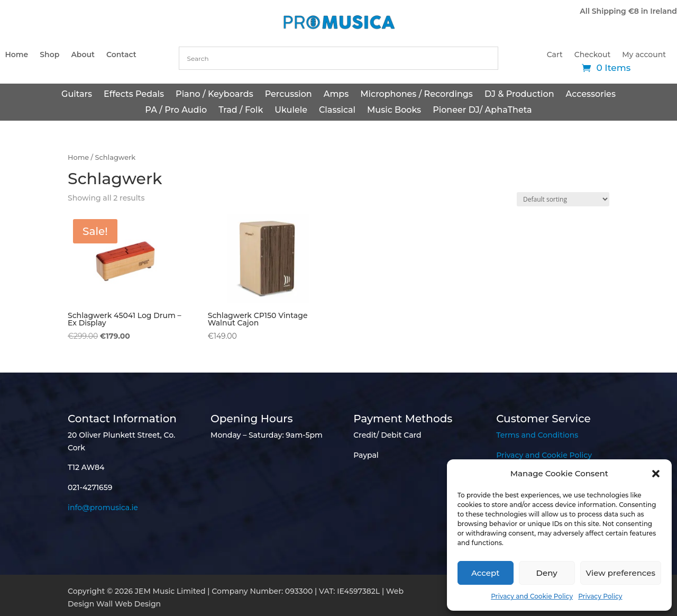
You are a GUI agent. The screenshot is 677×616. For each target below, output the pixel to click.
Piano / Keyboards (214, 95)
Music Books (394, 111)
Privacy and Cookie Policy (532, 596)
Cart (555, 55)
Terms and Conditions (537, 435)
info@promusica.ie (103, 508)
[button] (656, 474)
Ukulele (291, 111)
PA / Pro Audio (176, 111)
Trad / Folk (241, 111)
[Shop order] (563, 199)
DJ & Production (519, 95)
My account (644, 55)
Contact (121, 55)
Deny (547, 573)
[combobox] (339, 58)
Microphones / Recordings (417, 95)
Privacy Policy (600, 596)
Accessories (591, 95)
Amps (336, 95)
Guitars (77, 95)
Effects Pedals (134, 95)
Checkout (592, 55)
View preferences (621, 573)
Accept (485, 573)
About (83, 55)
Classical (337, 111)
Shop (49, 55)
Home (16, 55)
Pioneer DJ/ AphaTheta (482, 111)
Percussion (289, 95)
